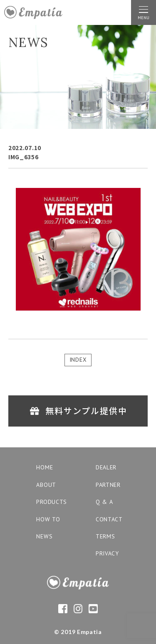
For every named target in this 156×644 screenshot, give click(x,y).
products (52, 502)
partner (108, 485)
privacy (107, 553)
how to (48, 519)
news (44, 536)
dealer (106, 467)
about (46, 485)
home (45, 467)
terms (105, 536)
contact (109, 519)
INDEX (78, 360)
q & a (104, 502)
